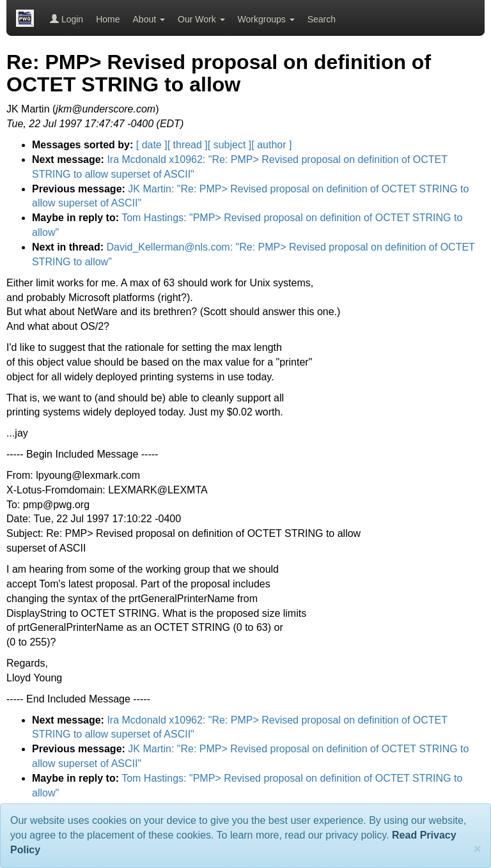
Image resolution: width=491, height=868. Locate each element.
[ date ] (152, 145)
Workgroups (266, 19)
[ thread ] (188, 145)
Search (322, 19)
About (149, 19)
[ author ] (271, 145)
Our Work (201, 19)
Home (108, 19)
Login (66, 19)
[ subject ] (230, 145)
